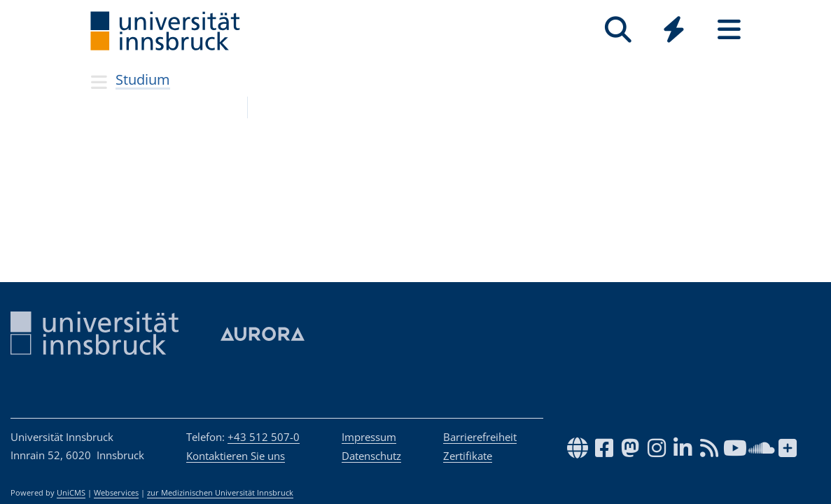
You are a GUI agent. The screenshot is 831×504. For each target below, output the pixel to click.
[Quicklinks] (674, 30)
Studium (143, 79)
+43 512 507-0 (264, 437)
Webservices (116, 493)
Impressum (369, 437)
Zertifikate (468, 456)
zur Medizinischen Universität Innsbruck (220, 493)
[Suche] (619, 30)
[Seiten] (729, 30)
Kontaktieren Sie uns (236, 456)
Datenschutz (371, 456)
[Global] (674, 31)
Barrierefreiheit (480, 437)
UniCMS (71, 493)
